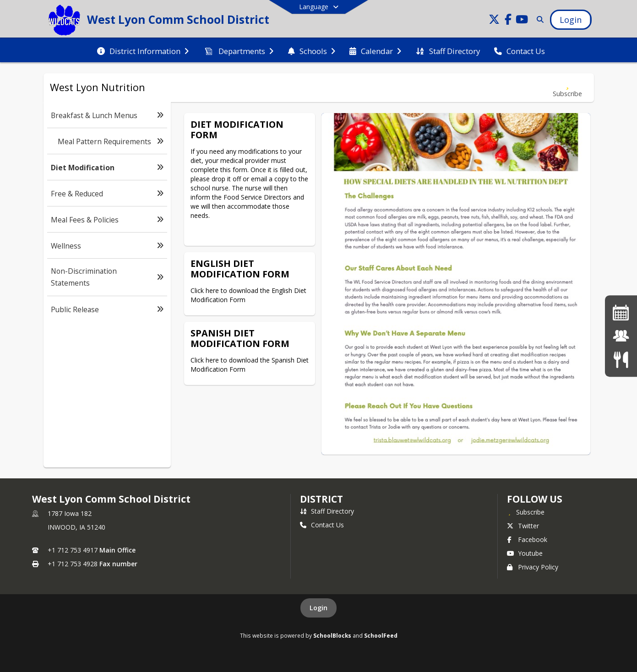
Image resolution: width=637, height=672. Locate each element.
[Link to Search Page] (538, 19)
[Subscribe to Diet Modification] (567, 88)
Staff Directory (327, 511)
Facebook (527, 539)
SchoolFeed (381, 635)
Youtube (525, 553)
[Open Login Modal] (571, 20)
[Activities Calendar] (621, 312)
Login (318, 608)
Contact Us (322, 525)
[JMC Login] (621, 336)
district (321, 499)
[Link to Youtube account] (522, 21)
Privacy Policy (533, 567)
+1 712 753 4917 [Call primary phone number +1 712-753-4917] (73, 550)
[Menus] (621, 360)
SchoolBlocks (332, 635)
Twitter (523, 526)
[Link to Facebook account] (508, 21)
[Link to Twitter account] (494, 21)
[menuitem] (143, 50)
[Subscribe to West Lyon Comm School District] (526, 512)
